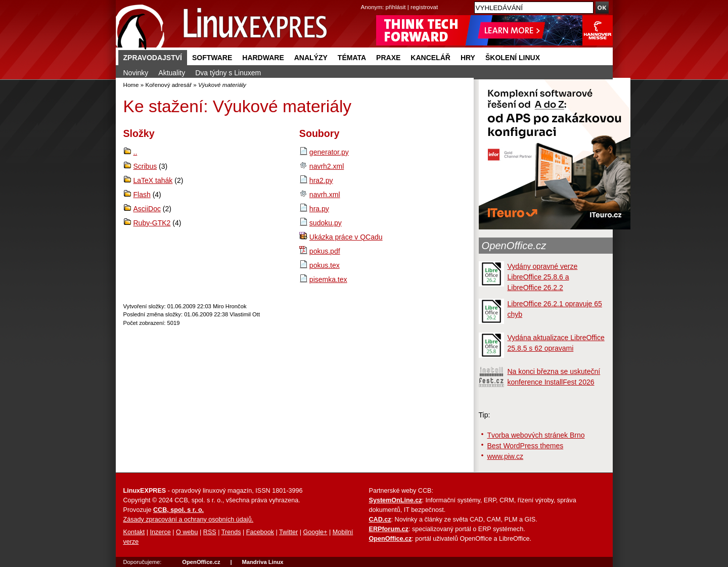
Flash (142, 195)
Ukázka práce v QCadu (346, 237)
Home (131, 85)
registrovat (424, 7)
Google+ (315, 532)
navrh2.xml (327, 166)
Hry (468, 58)
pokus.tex (325, 265)
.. (135, 152)
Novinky (136, 73)
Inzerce (161, 532)
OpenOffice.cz (514, 246)
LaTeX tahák (153, 180)
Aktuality (172, 73)
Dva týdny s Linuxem (228, 73)
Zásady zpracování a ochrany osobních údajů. (189, 519)
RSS (210, 532)
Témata (352, 58)
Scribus (145, 166)
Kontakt (134, 532)
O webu (187, 532)
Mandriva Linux (262, 562)
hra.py (319, 209)
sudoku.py (326, 223)
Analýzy (311, 58)
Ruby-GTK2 (152, 223)
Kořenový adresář (168, 85)
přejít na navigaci (364, 0)
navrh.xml (325, 195)
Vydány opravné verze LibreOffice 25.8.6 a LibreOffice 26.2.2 (543, 277)
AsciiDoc (147, 209)
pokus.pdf (325, 251)
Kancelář (430, 58)
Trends (231, 532)
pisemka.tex (328, 279)
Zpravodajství (153, 58)
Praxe (388, 58)
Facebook (260, 532)
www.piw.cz (506, 456)
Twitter (288, 532)
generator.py (329, 152)
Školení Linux (513, 58)
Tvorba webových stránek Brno (536, 435)
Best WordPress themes (526, 446)
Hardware (263, 58)
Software (212, 58)
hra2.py (321, 180)
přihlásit (396, 7)
